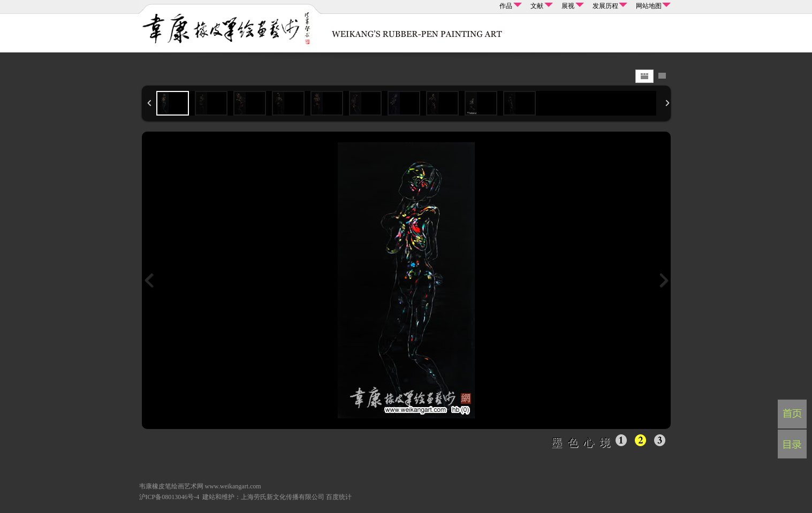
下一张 (663, 280)
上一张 (149, 280)
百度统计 (339, 497)
